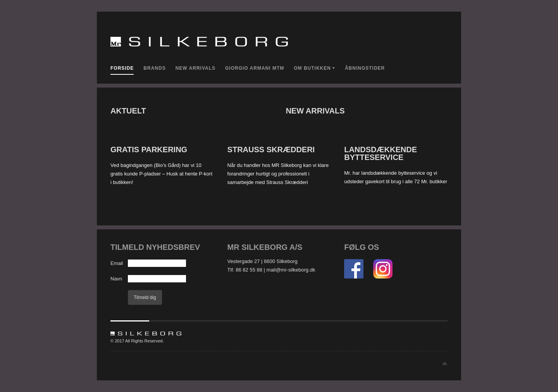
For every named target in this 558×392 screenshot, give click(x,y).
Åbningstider (365, 68)
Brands (154, 68)
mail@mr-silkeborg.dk (291, 270)
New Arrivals (195, 68)
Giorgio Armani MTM (255, 68)
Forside (122, 68)
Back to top (445, 364)
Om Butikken (312, 68)
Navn (116, 279)
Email (117, 263)
